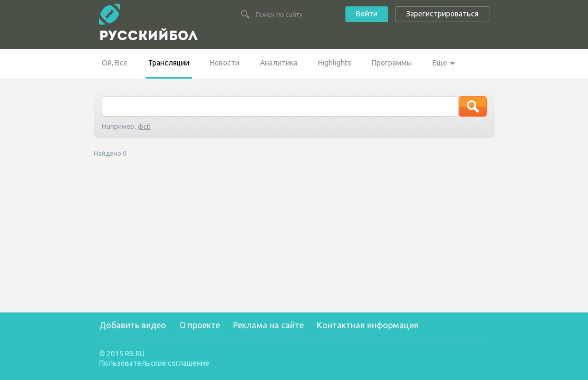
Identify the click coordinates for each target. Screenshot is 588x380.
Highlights (335, 63)
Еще (440, 63)
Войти (367, 14)
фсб (144, 126)
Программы (392, 63)
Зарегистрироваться (442, 14)
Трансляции (169, 63)
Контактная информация (368, 325)
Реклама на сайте (268, 325)
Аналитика (279, 63)
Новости (225, 63)
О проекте (200, 325)
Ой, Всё (115, 63)
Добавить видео (133, 325)
